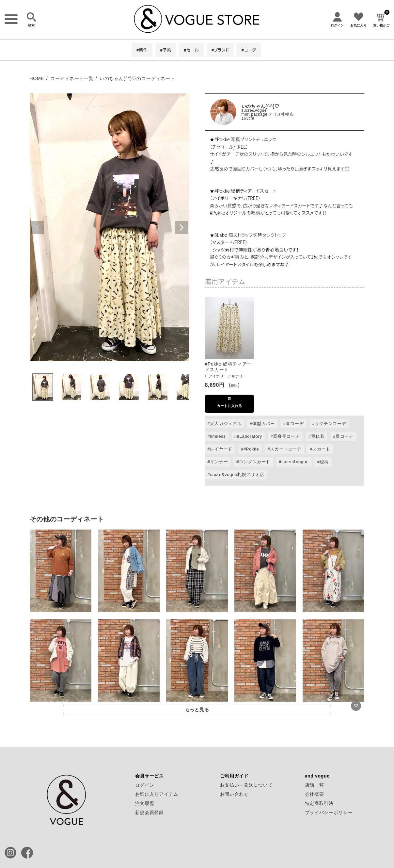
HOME (37, 78)
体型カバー (264, 424)
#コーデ (249, 50)
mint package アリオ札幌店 (268, 114)
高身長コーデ (287, 436)
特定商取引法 (319, 803)
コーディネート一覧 (72, 78)
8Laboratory (250, 436)
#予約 (166, 50)
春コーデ (295, 424)
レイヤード (221, 449)
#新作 (142, 50)
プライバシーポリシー (329, 812)
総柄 (324, 462)
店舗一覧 (315, 785)
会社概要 (315, 794)
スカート (321, 449)
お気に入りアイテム (157, 794)
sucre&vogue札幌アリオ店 (237, 475)
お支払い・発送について (246, 785)
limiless (218, 436)
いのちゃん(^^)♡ (261, 106)
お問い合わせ (234, 794)
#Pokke (251, 449)
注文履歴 (145, 803)
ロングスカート (255, 462)
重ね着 (318, 436)
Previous (38, 228)
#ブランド (220, 50)
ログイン (145, 785)
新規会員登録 (150, 812)
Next (181, 228)
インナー (219, 462)
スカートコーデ (286, 449)
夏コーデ (345, 436)
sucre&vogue (254, 110)
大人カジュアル (226, 424)
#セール (191, 50)
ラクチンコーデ (330, 424)
